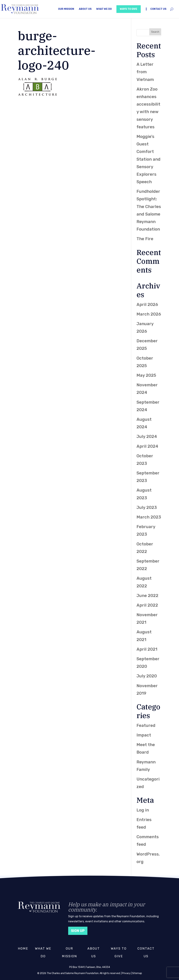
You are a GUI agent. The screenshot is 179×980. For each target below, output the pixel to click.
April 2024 (147, 446)
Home (23, 949)
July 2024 (147, 437)
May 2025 (146, 375)
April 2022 (147, 605)
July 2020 (147, 676)
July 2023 (147, 507)
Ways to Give (129, 9)
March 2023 (149, 517)
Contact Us (158, 9)
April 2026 (147, 305)
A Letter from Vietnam (145, 72)
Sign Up (78, 931)
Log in (143, 810)
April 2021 (147, 649)
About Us (85, 9)
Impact (144, 735)
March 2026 (149, 314)
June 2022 (147, 596)
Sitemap (137, 973)
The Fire (145, 239)
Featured (146, 725)
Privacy (126, 973)
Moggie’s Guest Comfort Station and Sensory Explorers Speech (148, 159)
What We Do (104, 9)
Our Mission (66, 9)
